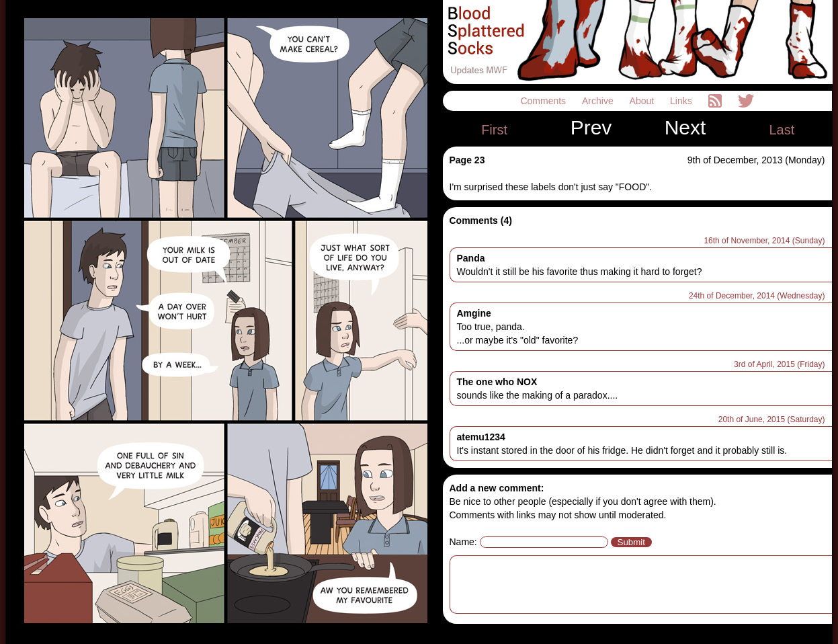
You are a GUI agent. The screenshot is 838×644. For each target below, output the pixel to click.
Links (682, 101)
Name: (463, 542)
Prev (591, 128)
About (643, 101)
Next (685, 128)
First (494, 130)
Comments (544, 101)
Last (782, 130)
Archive (599, 101)
